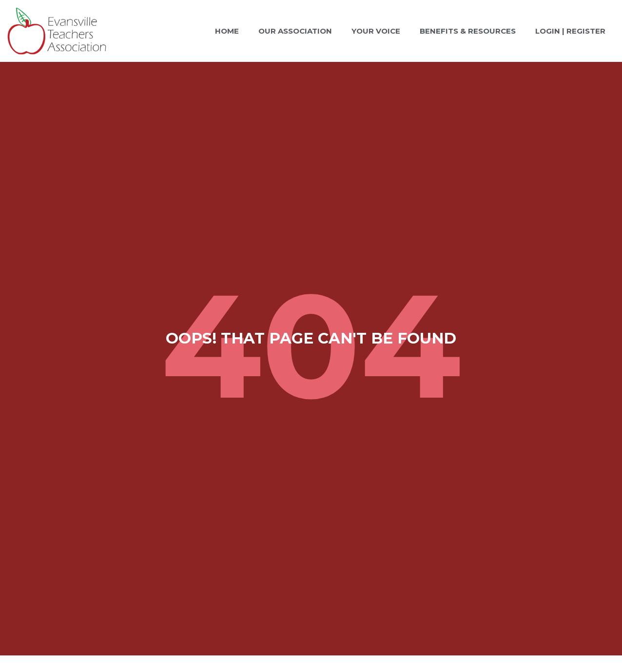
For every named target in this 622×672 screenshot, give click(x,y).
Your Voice (376, 31)
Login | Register (570, 31)
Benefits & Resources (468, 31)
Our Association (295, 31)
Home (227, 31)
